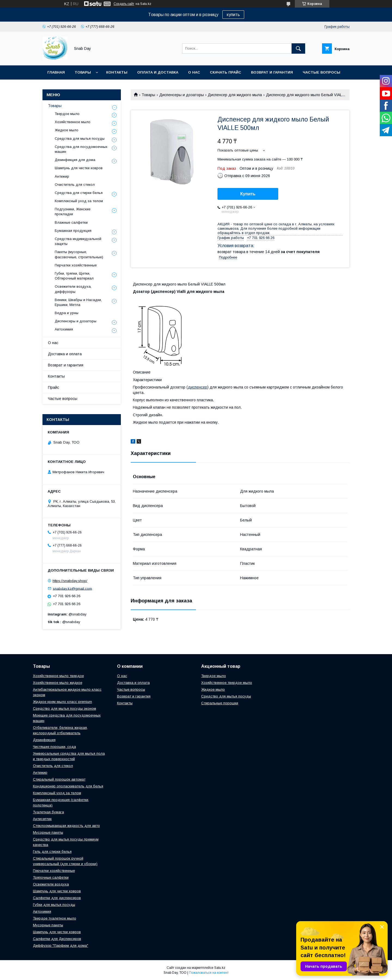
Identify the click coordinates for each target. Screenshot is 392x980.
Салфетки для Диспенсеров (57, 939)
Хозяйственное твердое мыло (227, 683)
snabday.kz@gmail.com (72, 588)
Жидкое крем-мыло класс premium (62, 702)
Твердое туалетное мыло (55, 918)
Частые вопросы (321, 72)
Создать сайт (124, 4)
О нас (194, 72)
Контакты (117, 72)
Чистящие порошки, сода (54, 747)
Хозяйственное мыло (73, 122)
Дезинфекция (44, 740)
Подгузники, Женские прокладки (73, 212)
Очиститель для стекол (75, 185)
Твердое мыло (67, 114)
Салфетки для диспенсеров (57, 898)
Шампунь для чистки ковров (79, 168)
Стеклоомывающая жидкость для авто (66, 826)
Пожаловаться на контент (209, 973)
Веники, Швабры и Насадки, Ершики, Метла (78, 302)
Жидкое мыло (67, 130)
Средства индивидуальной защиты (78, 241)
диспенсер (197, 387)
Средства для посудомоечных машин (81, 149)
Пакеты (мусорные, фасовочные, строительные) (79, 254)
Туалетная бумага (48, 812)
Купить (248, 194)
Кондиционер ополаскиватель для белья (68, 786)
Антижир (62, 176)
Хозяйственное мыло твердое (58, 676)
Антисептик (42, 819)
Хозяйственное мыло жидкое (58, 683)
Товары (83, 72)
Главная (56, 72)
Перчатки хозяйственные (76, 265)
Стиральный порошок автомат (59, 779)
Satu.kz (220, 968)
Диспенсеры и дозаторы (182, 95)
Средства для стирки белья (79, 193)
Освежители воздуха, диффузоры (73, 289)
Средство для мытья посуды (226, 696)
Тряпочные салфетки (51, 877)
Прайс (53, 387)
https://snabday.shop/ (70, 581)
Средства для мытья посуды (80, 139)
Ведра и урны (67, 313)
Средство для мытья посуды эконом (65, 709)
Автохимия (64, 329)
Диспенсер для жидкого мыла (235, 95)
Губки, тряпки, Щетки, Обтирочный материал (74, 276)
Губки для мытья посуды (54, 905)
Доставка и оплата (65, 354)
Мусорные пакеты (48, 832)
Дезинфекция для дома (75, 160)
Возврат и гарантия (272, 72)
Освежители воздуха (51, 884)
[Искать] (298, 48)
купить (233, 15)
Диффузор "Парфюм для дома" (61, 946)
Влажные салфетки (71, 222)
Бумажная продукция (73, 231)
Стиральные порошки (220, 703)
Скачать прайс (226, 72)
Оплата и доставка (158, 72)
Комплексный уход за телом (79, 201)
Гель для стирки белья (52, 852)
